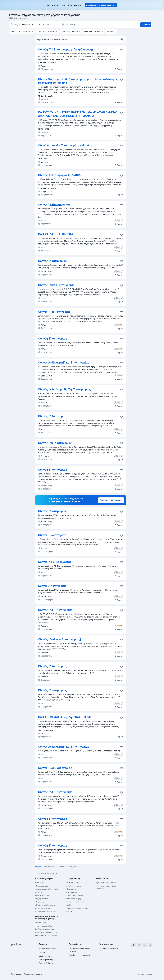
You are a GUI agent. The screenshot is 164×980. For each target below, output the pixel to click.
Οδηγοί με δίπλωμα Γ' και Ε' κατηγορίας (64, 363)
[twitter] (144, 945)
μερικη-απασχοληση (73, 899)
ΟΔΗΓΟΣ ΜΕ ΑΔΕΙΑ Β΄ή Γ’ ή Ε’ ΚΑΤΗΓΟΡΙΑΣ (65, 717)
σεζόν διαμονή (71, 889)
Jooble (150, 975)
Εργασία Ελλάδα (46, 963)
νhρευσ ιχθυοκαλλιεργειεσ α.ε (46, 911)
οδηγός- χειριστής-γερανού (45, 905)
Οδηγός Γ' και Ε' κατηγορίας (56, 285)
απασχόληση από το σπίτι (75, 902)
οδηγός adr (39, 892)
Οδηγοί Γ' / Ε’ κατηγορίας (54, 312)
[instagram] (139, 945)
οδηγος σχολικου (42, 886)
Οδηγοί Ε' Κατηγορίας (52, 586)
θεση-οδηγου (40, 883)
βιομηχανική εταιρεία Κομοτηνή (47, 932)
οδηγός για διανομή (42, 908)
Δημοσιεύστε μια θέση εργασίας (101, 5)
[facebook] (133, 945)
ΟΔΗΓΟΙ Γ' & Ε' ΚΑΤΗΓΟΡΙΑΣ (56, 234)
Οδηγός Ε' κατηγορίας (52, 261)
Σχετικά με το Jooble (47, 949)
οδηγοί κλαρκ (40, 902)
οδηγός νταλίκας (42, 899)
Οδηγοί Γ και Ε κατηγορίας (55, 768)
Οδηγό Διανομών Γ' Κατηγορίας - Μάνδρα (65, 145)
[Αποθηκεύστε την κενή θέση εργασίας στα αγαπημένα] (122, 50)
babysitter (69, 911)
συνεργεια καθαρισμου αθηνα (46, 935)
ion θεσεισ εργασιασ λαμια (45, 929)
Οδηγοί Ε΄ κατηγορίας (52, 535)
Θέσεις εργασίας (46, 956)
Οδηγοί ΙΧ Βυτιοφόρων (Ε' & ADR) (59, 175)
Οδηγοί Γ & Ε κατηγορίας (54, 205)
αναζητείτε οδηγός (42, 895)
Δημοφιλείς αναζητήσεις (47, 874)
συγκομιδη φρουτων (73, 883)
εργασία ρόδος (41, 923)
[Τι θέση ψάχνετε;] (34, 25)
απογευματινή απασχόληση (76, 895)
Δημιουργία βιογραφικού (111, 500)
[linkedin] (150, 945)
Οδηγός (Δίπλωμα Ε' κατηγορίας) (60, 639)
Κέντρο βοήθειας (46, 960)
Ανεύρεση (146, 25)
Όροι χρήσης (16, 974)
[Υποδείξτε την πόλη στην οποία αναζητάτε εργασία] (85, 25)
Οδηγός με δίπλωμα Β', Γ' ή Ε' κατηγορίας (64, 389)
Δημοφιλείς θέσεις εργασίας (106, 883)
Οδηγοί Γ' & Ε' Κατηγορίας (55, 562)
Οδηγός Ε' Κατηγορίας (53, 339)
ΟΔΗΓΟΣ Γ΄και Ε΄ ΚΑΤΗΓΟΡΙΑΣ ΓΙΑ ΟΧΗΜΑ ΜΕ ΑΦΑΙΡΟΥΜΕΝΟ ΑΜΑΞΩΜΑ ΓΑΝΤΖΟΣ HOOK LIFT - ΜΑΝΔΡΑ (78, 114)
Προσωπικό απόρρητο (33, 974)
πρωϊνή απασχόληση (73, 886)
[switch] (122, 40)
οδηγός (68, 905)
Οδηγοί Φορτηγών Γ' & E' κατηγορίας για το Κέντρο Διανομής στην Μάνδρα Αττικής (78, 81)
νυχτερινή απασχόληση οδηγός (47, 889)
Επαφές (42, 952)
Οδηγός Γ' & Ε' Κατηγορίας (55, 610)
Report (119, 69)
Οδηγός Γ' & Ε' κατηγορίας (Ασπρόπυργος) (65, 50)
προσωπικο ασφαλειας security (77, 908)
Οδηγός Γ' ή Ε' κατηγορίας (55, 443)
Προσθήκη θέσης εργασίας (80, 955)
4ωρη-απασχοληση (73, 892)
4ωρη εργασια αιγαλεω (44, 926)
